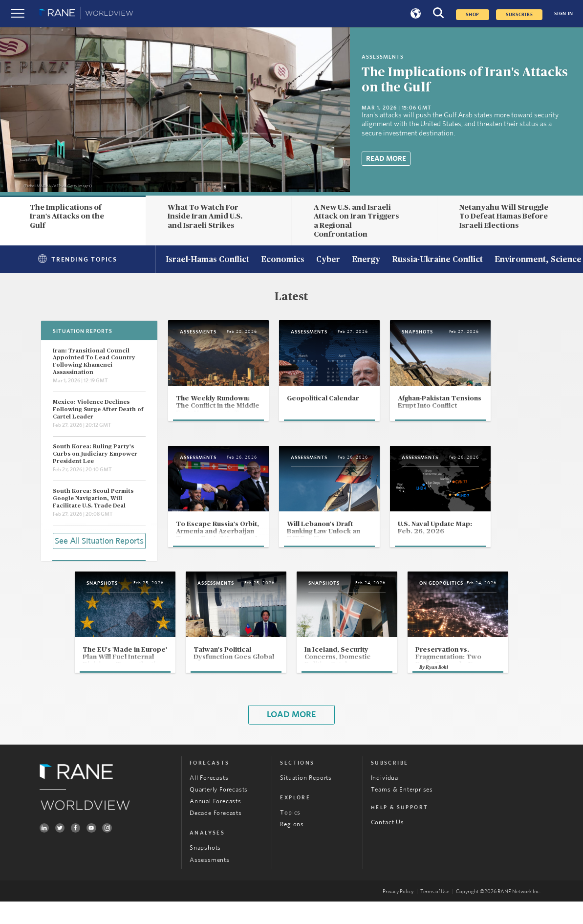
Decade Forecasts (216, 836)
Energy (366, 260)
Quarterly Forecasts (219, 812)
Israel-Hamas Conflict (207, 260)
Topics (290, 835)
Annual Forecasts (216, 824)
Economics (283, 260)
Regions (292, 847)
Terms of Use (435, 914)
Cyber (328, 260)
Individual (386, 801)
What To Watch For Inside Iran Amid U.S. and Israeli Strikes (205, 217)
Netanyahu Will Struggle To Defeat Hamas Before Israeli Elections (504, 217)
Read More (386, 159)
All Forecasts (209, 801)
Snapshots (205, 870)
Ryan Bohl (455, 689)
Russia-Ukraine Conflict (437, 260)
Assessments (210, 882)
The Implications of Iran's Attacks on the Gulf (67, 217)
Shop (473, 15)
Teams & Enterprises (402, 812)
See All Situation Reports (99, 540)
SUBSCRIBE (519, 15)
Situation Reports (306, 801)
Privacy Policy (398, 914)
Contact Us (388, 845)
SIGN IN (564, 14)
